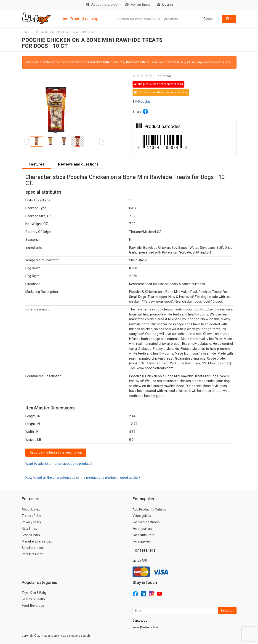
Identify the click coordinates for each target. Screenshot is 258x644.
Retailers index (32, 554)
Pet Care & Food (44, 32)
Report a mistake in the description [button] (56, 452)
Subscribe (227, 611)
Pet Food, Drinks (68, 32)
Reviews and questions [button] (78, 164)
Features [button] (37, 164)
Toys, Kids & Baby (34, 593)
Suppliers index (33, 548)
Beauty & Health (33, 599)
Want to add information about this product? (59, 464)
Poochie (144, 102)
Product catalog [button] (81, 19)
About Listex (31, 509)
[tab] (81, 18)
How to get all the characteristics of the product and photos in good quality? (83, 478)
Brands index (31, 535)
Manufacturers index (37, 541)
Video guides (142, 516)
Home (25, 32)
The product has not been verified (158, 84)
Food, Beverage (33, 606)
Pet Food (89, 32)
